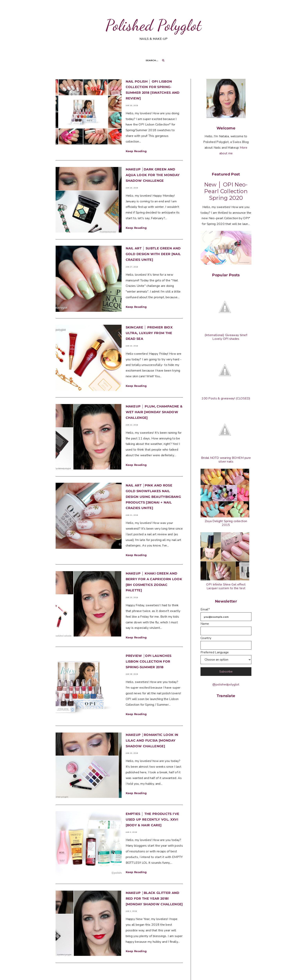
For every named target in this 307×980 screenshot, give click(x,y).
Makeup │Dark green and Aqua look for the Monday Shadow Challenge (153, 175)
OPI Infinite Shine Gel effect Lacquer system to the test (226, 586)
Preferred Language (215, 652)
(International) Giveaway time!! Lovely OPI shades (226, 337)
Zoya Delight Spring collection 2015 (226, 523)
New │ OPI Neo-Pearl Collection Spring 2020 (226, 191)
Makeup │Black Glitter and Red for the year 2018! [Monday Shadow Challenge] (154, 882)
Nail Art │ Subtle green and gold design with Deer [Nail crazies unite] (153, 252)
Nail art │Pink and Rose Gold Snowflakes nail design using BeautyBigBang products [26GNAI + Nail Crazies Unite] (153, 487)
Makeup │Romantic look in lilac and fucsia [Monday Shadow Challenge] (152, 729)
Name (205, 624)
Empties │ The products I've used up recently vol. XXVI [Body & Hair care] (153, 806)
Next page (145, 963)
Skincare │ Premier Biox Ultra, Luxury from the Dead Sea (149, 329)
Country (206, 638)
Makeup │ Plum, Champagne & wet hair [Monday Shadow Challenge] (154, 405)
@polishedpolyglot (226, 685)
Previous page (96, 963)
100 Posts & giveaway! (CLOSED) (226, 398)
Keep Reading (136, 151)
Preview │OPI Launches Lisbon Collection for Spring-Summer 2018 (149, 652)
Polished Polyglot (154, 25)
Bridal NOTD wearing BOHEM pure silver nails (226, 460)
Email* (205, 609)
